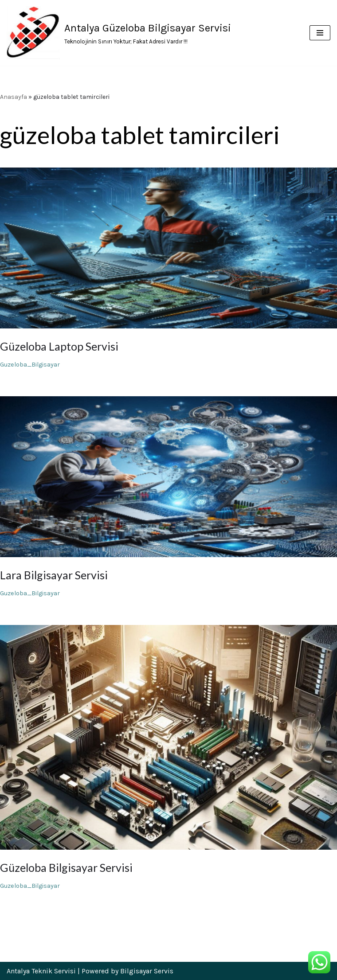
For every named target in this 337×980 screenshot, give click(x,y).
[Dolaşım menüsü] (320, 33)
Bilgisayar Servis (147, 971)
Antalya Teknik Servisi (41, 971)
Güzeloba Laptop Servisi (59, 346)
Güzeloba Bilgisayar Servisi (66, 867)
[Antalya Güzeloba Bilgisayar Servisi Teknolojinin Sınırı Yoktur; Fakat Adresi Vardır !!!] (119, 33)
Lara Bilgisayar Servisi (54, 575)
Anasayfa (14, 97)
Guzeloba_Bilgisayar (30, 365)
